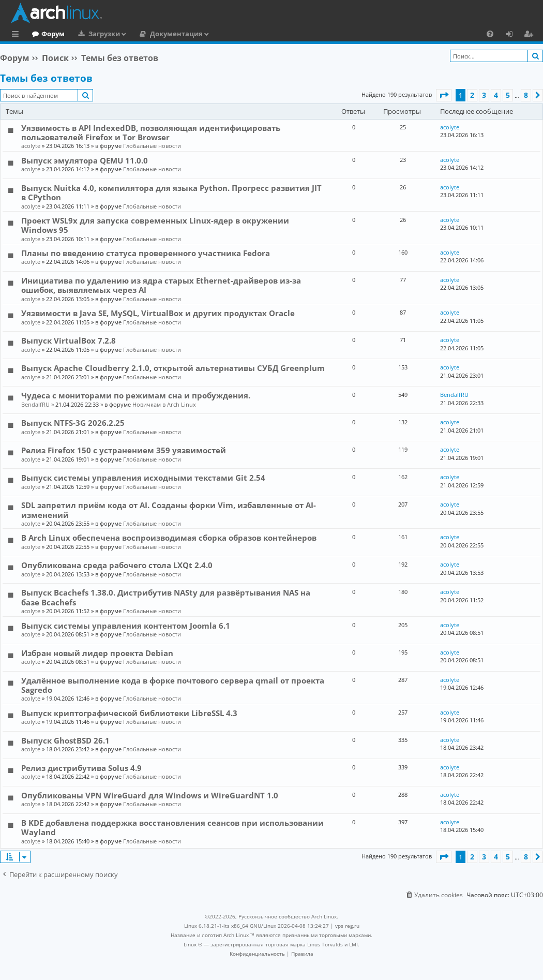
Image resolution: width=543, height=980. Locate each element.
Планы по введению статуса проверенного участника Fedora (146, 253)
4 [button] (496, 95)
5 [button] (508, 95)
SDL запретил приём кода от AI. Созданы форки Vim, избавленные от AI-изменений (169, 510)
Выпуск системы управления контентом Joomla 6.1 (126, 626)
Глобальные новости (152, 146)
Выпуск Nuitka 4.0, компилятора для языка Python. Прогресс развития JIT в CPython (171, 192)
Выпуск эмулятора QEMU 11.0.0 (85, 160)
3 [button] (484, 95)
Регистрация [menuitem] (531, 35)
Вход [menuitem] (513, 35)
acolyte (31, 146)
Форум (95, 34)
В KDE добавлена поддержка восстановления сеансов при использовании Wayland (172, 827)
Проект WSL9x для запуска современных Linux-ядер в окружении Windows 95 (155, 225)
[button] (444, 95)
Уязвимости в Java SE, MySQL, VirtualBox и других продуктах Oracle (158, 313)
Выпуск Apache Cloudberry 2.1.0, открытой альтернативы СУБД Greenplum (173, 368)
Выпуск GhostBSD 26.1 (65, 740)
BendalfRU (35, 404)
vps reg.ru (347, 926)
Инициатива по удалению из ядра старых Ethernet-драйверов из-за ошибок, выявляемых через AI (161, 285)
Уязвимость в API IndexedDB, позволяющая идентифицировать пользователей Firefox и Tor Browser (151, 132)
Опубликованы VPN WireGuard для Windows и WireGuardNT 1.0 (150, 795)
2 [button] (472, 95)
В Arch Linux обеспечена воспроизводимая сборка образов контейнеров (169, 538)
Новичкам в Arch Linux (164, 404)
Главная (47, 34)
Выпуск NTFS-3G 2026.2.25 (73, 423)
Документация (219, 34)
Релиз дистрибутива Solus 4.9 (81, 768)
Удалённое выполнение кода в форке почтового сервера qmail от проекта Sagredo (173, 685)
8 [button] (526, 95)
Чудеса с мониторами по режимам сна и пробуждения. (136, 395)
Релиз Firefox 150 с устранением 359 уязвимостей (124, 450)
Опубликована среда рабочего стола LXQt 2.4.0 (117, 565)
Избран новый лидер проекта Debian (97, 653)
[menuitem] (490, 34)
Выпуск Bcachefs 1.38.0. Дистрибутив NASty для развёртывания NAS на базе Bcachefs (166, 597)
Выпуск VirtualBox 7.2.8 (69, 340)
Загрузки (147, 34)
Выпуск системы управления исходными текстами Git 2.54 (143, 478)
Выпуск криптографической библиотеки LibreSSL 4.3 (129, 713)
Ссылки (17, 35)
